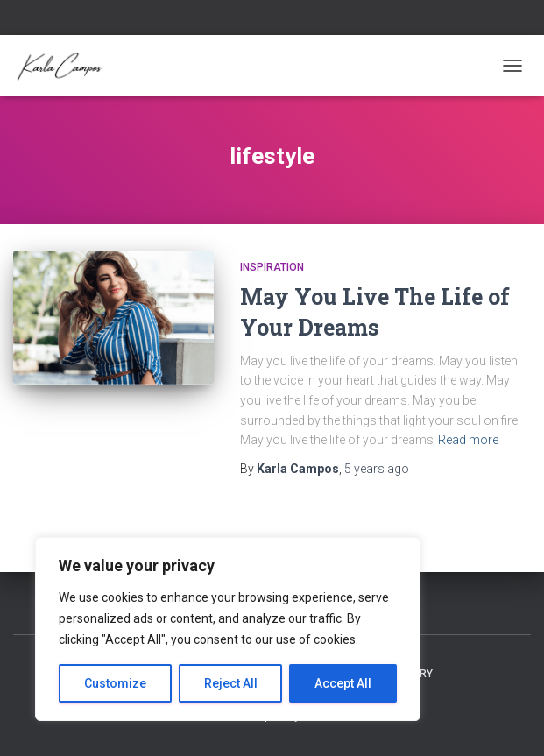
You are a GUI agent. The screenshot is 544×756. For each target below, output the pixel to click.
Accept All (343, 683)
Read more (468, 440)
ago (377, 469)
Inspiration (272, 267)
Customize (115, 683)
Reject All (231, 683)
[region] (228, 629)
